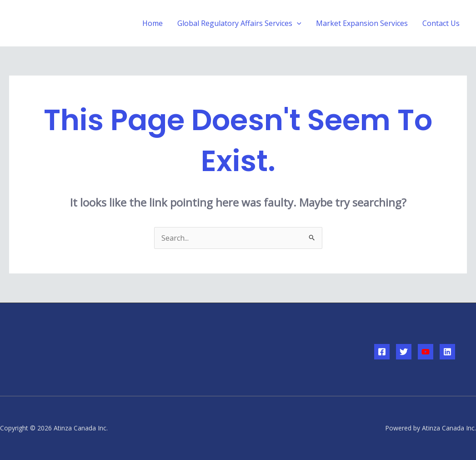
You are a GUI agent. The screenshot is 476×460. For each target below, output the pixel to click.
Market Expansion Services (362, 23)
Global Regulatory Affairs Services (239, 23)
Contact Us (441, 23)
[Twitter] (404, 352)
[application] (297, 23)
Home (153, 23)
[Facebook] (382, 352)
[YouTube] (426, 352)
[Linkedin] (447, 352)
